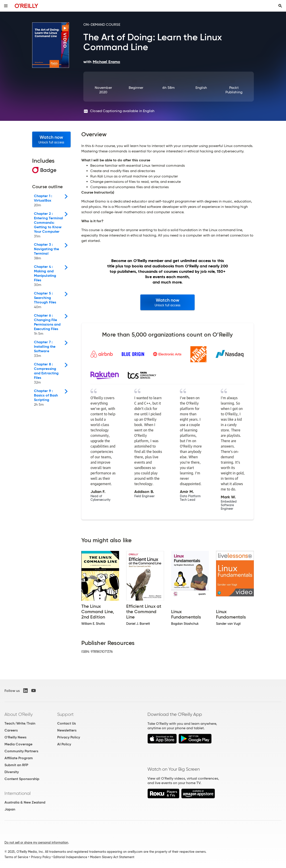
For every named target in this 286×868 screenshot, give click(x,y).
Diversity (12, 772)
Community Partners (21, 751)
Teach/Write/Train (20, 723)
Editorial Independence (70, 857)
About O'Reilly (19, 714)
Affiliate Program (19, 758)
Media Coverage (18, 744)
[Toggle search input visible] (280, 6)
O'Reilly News (15, 737)
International (18, 793)
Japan (10, 809)
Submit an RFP (16, 765)
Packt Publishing (234, 90)
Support (65, 714)
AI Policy (64, 744)
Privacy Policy (69, 737)
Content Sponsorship (22, 779)
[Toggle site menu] (6, 6)
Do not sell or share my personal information (36, 842)
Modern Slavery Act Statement (112, 857)
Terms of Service (16, 857)
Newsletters (67, 730)
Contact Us (66, 723)
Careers (11, 730)
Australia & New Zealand (25, 802)
